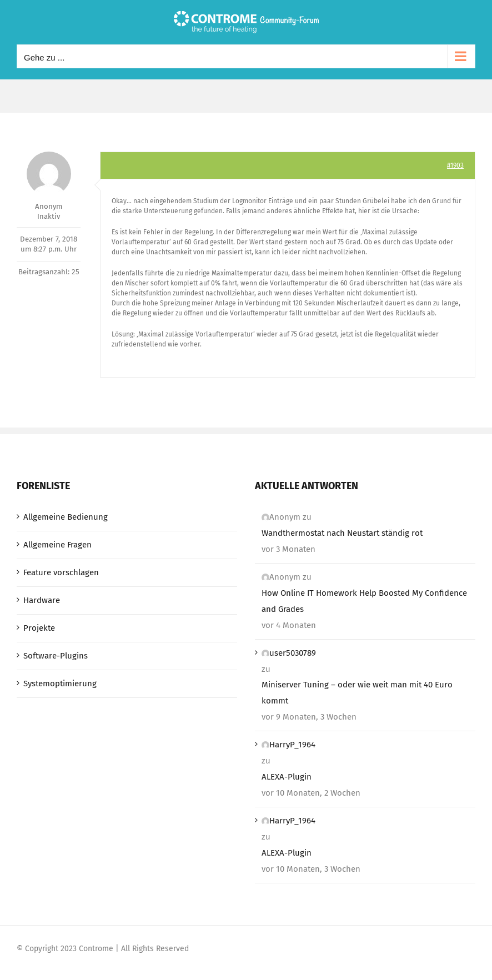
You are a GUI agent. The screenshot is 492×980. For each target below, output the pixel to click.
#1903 (455, 165)
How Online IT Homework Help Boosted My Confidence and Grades (364, 601)
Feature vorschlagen (61, 572)
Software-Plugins (56, 656)
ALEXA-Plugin (287, 777)
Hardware (42, 600)
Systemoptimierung (60, 684)
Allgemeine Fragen (57, 545)
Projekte (39, 628)
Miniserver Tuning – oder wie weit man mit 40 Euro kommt (357, 693)
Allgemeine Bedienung (66, 517)
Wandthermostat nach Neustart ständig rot (342, 533)
